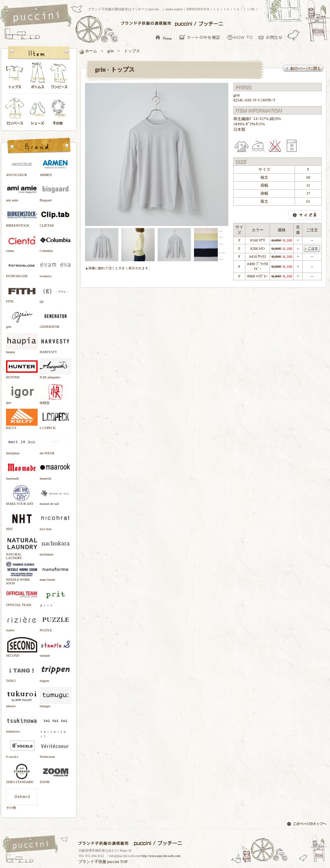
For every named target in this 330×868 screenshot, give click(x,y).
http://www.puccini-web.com (161, 856)
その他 (60, 112)
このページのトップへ (307, 824)
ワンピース (60, 77)
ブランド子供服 (92, 862)
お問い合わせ (272, 37)
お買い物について (240, 37)
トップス (15, 77)
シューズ (38, 112)
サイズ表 (305, 215)
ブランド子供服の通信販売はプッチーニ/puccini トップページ (37, 16)
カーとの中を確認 (201, 37)
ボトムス (37, 77)
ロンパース (16, 112)
